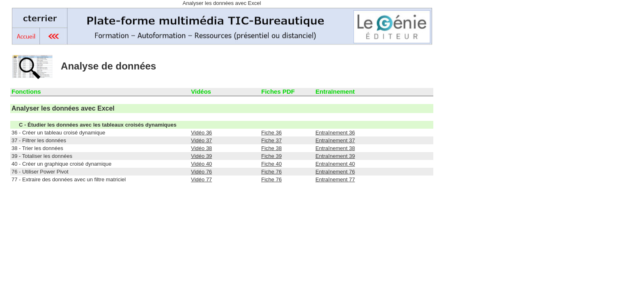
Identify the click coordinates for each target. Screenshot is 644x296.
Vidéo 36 (201, 133)
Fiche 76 (271, 172)
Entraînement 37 (335, 140)
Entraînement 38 (335, 148)
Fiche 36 (271, 133)
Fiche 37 (271, 140)
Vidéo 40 (201, 164)
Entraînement (335, 172)
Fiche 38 (271, 148)
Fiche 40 (271, 164)
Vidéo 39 (201, 156)
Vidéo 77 (201, 179)
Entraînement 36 (335, 133)
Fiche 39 (271, 156)
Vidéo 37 (201, 140)
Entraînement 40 (335, 164)
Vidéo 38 (201, 148)
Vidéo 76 (201, 172)
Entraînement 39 (335, 156)
